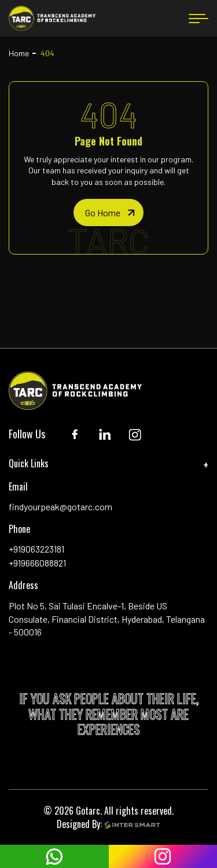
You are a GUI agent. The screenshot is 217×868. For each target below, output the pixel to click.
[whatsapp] (54, 856)
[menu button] (198, 19)
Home (19, 53)
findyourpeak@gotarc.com (60, 506)
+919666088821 (37, 563)
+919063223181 (36, 549)
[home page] (108, 213)
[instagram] (163, 856)
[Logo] (52, 18)
